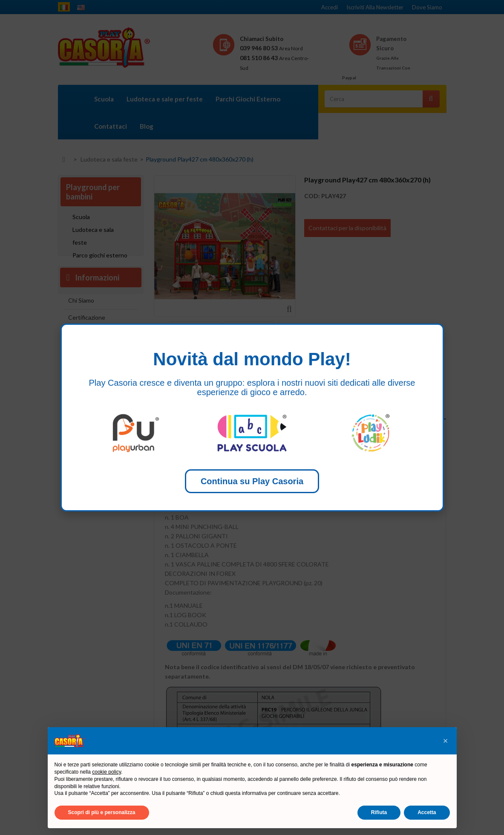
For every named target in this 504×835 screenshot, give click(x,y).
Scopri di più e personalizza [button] (102, 812)
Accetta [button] (427, 812)
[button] (446, 741)
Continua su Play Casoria (252, 481)
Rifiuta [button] (379, 812)
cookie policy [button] (107, 772)
